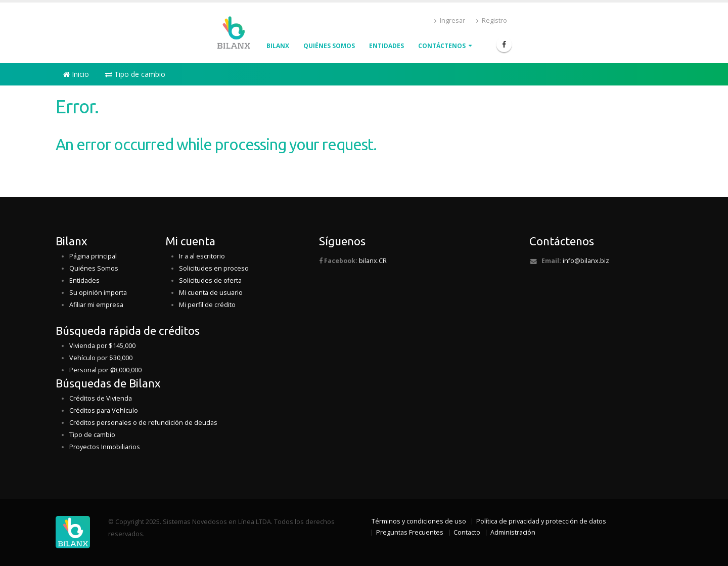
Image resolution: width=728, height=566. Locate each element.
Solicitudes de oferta (210, 280)
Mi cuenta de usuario (211, 293)
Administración (513, 532)
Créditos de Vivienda (101, 398)
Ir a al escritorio (202, 256)
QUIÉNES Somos (329, 46)
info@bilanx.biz (586, 261)
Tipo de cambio (135, 74)
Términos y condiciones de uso (419, 521)
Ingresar (450, 20)
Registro (492, 20)
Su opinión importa (98, 293)
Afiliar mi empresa (96, 305)
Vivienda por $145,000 (102, 346)
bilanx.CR (373, 261)
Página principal (93, 256)
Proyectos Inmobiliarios (105, 447)
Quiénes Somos (94, 268)
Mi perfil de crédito (207, 305)
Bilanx (278, 46)
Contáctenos (442, 46)
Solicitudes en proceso (214, 268)
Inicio (76, 74)
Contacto (467, 532)
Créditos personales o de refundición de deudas (143, 423)
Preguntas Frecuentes (410, 532)
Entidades (386, 46)
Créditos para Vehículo (104, 410)
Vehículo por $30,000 (101, 358)
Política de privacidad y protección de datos (541, 521)
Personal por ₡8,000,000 (105, 370)
